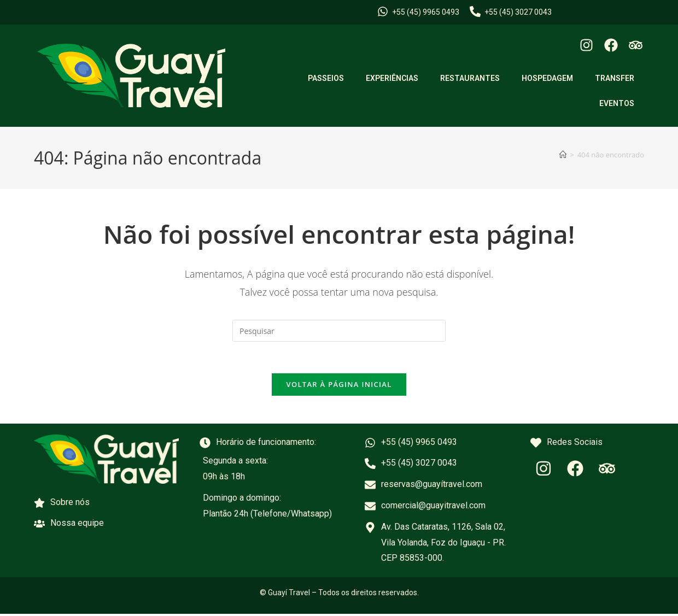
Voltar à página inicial (339, 386)
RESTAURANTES (470, 78)
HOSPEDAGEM (547, 78)
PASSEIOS (326, 78)
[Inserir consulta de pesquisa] (339, 331)
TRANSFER (615, 78)
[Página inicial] (563, 155)
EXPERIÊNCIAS (392, 78)
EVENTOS (617, 103)
